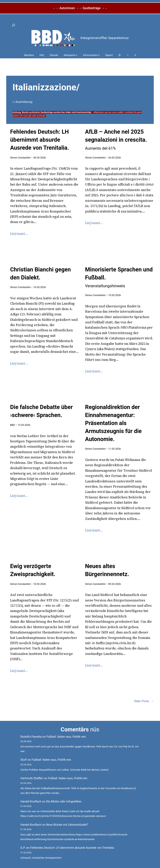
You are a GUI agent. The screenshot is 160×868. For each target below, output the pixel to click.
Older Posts (144, 701)
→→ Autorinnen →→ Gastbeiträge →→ (80, 8)
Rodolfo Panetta (31, 737)
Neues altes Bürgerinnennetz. (107, 570)
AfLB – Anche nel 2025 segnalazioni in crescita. (116, 140)
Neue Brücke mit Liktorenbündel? (67, 825)
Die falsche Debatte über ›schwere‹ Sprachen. (41, 411)
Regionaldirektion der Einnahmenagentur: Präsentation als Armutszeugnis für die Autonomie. (114, 423)
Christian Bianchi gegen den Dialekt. (40, 273)
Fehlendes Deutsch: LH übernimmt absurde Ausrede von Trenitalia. (40, 140)
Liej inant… (19, 234)
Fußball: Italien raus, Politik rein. (66, 737)
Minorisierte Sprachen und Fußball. (119, 277)
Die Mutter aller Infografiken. (64, 801)
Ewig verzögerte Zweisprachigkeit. (33, 570)
